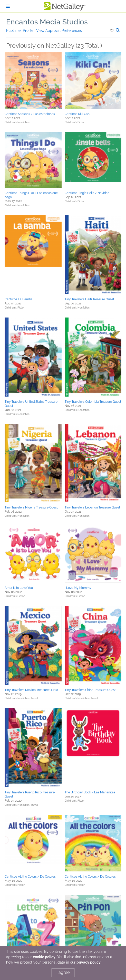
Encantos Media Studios (47, 22)
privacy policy (89, 962)
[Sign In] (8, 6)
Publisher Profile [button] (20, 31)
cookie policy (44, 957)
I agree (63, 972)
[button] (112, 31)
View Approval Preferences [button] (59, 31)
